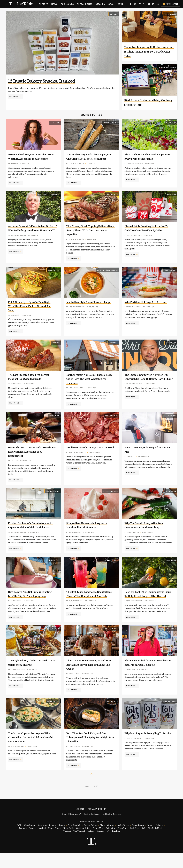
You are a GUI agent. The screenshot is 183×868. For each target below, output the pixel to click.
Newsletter (171, 4)
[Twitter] (135, 5)
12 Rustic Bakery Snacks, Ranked (51, 81)
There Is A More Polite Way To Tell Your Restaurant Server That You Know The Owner (89, 680)
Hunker (150, 841)
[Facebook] (131, 5)
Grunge (111, 841)
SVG (143, 843)
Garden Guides (90, 841)
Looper (33, 843)
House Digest (138, 841)
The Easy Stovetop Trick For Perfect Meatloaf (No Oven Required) (27, 383)
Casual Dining (111, 571)
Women (101, 846)
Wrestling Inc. (113, 846)
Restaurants (85, 4)
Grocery (114, 14)
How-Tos (56, 347)
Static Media (75, 829)
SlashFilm (122, 843)
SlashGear (134, 843)
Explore (53, 841)
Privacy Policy (97, 824)
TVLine (91, 846)
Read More (14, 97)
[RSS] (158, 5)
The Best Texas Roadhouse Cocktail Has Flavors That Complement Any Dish (90, 607)
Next (96, 802)
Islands (160, 841)
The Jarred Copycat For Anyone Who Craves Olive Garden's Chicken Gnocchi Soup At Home (32, 753)
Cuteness (42, 841)
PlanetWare (98, 843)
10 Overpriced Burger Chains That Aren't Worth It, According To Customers (31, 159)
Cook (111, 4)
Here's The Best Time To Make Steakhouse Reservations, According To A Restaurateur (28, 459)
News (54, 4)
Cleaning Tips (170, 423)
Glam (102, 841)
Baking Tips (54, 571)
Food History (170, 274)
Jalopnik (23, 843)
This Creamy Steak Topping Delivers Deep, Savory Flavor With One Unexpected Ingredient (89, 234)
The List (67, 846)
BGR (19, 841)
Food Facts (171, 498)
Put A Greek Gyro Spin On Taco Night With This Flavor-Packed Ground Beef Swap (29, 310)
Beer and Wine (170, 717)
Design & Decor (53, 498)
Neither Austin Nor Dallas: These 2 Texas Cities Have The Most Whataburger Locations (90, 383)
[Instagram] (153, 5)
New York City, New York (49, 198)
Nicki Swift (68, 843)
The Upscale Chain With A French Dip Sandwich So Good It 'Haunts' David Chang (147, 383)
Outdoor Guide (83, 843)
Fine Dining (171, 347)
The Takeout (79, 846)
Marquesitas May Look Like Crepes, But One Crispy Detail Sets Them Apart (90, 159)
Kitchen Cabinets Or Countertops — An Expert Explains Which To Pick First (31, 534)
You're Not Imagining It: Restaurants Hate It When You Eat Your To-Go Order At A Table (149, 51)
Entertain (55, 644)
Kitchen (100, 4)
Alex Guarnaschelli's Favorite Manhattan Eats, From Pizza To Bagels (146, 680)
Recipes (44, 4)
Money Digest (55, 843)
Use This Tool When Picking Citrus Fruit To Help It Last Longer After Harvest (148, 607)
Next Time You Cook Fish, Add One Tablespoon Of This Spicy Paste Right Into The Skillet (90, 753)
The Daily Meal (155, 843)
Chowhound (30, 841)
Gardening (171, 123)
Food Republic (74, 841)
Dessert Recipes (111, 498)
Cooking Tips (112, 198)
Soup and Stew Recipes (108, 274)
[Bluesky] (149, 5)
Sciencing (111, 843)
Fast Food (55, 123)
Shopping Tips (112, 423)
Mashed (42, 843)
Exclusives (67, 4)
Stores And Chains (168, 68)
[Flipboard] (140, 5)
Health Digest (123, 841)
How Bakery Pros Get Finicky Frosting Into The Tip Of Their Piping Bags (29, 607)
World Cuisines (111, 123)
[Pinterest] (144, 5)
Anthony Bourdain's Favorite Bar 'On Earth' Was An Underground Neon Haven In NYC (30, 234)
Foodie (62, 841)
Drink (121, 4)
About (80, 824)
